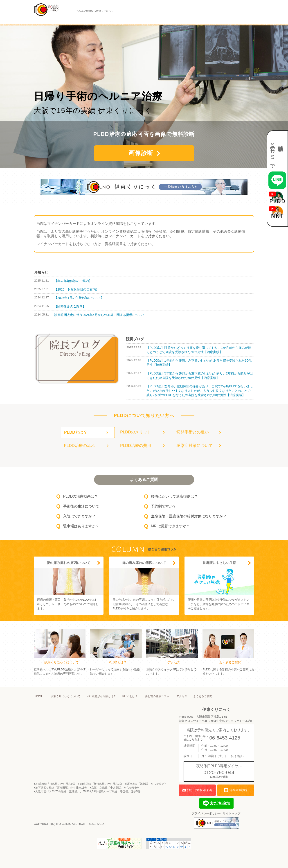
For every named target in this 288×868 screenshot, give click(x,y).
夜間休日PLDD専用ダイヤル (178, 15)
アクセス (194, 20)
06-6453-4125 (225, 738)
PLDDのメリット (136, 432)
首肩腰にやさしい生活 (219, 563)
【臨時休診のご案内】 (70, 306)
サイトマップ (232, 813)
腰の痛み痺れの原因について (69, 563)
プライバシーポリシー (206, 813)
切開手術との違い (193, 432)
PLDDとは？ (133, 20)
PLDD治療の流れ (79, 446)
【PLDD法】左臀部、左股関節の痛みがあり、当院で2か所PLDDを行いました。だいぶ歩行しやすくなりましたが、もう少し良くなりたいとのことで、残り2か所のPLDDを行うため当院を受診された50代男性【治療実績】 (200, 391)
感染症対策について (195, 446)
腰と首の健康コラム (165, 20)
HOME (39, 696)
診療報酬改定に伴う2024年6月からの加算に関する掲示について (100, 315)
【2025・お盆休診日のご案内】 (77, 289)
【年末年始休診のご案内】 (73, 281)
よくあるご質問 (219, 20)
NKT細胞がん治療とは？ (99, 20)
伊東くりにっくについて (56, 20)
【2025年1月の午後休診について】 (79, 298)
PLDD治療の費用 (136, 446)
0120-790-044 (219, 772)
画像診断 (141, 153)
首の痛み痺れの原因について (144, 563)
